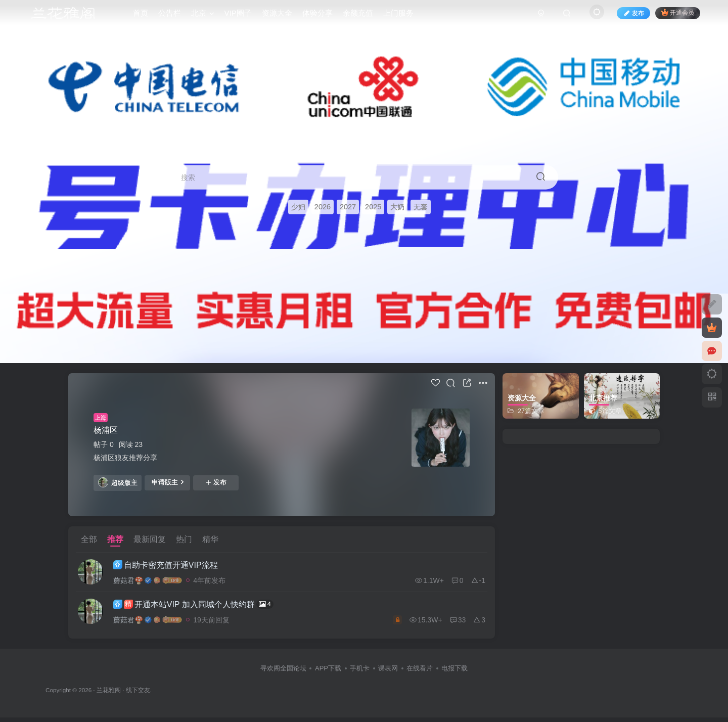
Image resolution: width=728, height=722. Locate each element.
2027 (348, 207)
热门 (184, 539)
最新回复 (150, 539)
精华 (210, 539)
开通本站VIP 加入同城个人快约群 (201, 608)
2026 (323, 207)
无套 (421, 207)
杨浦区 (106, 430)
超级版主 (118, 482)
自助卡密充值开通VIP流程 (174, 566)
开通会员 (678, 16)
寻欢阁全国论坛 (283, 673)
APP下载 (328, 673)
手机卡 (360, 673)
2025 (373, 207)
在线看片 (420, 673)
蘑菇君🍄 (136, 581)
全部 (89, 539)
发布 (216, 482)
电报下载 (454, 673)
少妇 (298, 207)
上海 (101, 418)
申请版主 (168, 482)
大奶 (397, 207)
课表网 (388, 673)
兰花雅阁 (109, 694)
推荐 (115, 539)
